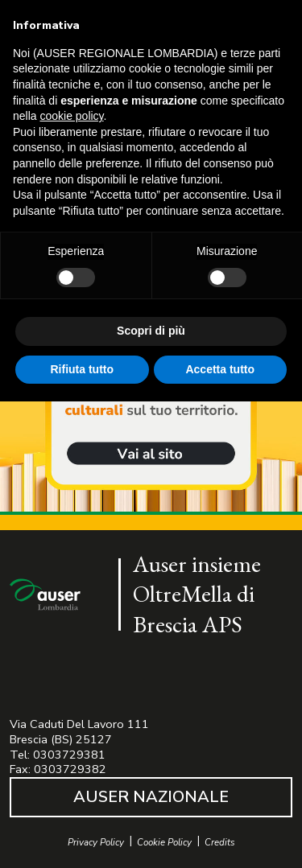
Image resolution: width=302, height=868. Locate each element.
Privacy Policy (96, 843)
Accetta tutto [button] (220, 369)
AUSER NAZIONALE (151, 797)
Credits (220, 843)
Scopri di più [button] (151, 331)
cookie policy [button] (71, 116)
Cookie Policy (164, 843)
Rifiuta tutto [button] (82, 369)
